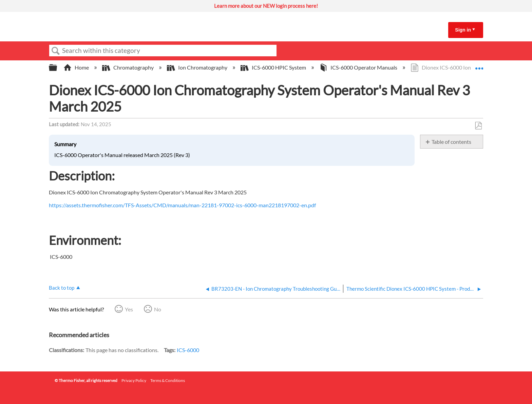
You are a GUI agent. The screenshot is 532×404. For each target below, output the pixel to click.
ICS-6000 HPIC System (274, 67)
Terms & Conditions (168, 380)
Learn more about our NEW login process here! (266, 6)
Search (56, 51)
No (158, 309)
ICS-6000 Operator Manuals (359, 67)
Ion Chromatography (198, 67)
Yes (129, 309)
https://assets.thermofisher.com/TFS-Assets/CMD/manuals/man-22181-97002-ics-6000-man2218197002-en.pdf (182, 205)
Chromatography (128, 67)
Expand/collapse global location (479, 65)
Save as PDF (478, 126)
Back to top (62, 288)
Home (77, 67)
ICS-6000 (188, 350)
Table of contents (451, 142)
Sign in (463, 30)
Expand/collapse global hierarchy (57, 68)
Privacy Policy (134, 380)
